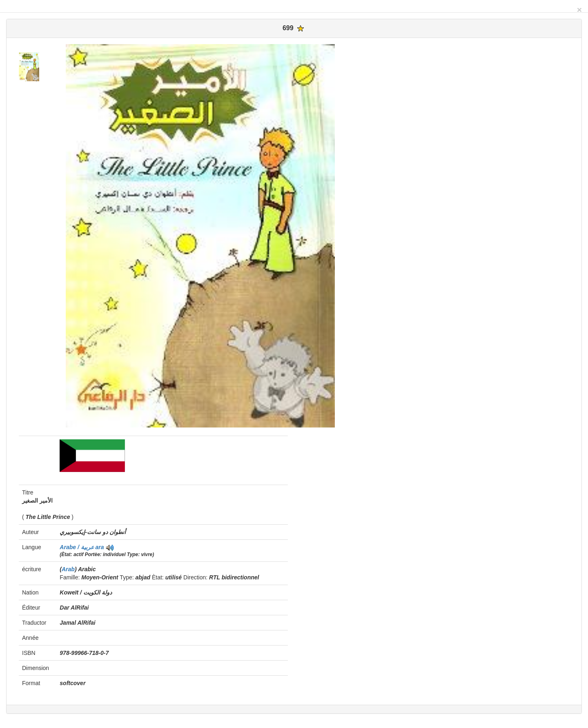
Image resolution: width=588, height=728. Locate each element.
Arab (68, 569)
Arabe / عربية (77, 547)
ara (100, 547)
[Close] (579, 10)
